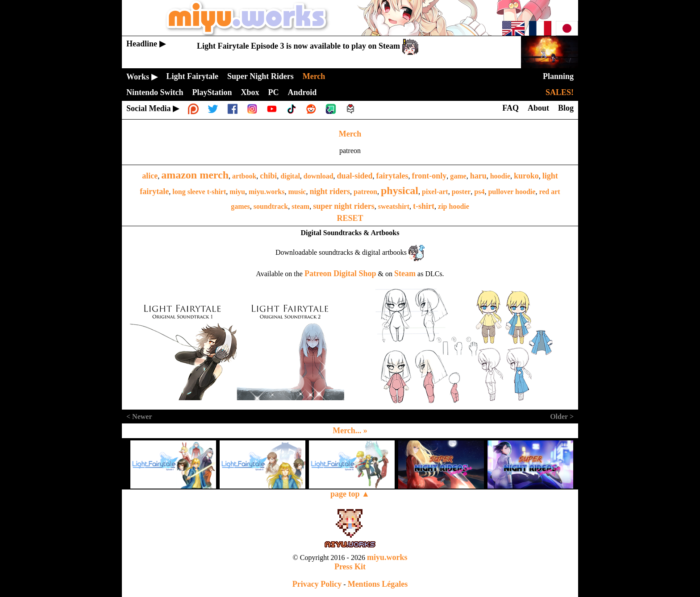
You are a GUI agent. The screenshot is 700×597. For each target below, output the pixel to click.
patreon (365, 192)
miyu (237, 192)
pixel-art (435, 192)
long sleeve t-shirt (199, 192)
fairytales (392, 176)
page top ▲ (350, 494)
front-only (429, 176)
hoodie (500, 176)
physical (400, 191)
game (458, 176)
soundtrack (271, 206)
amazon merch (195, 175)
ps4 (479, 192)
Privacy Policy (317, 584)
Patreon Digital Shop (340, 274)
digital (290, 176)
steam (300, 206)
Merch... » (350, 431)
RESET (350, 218)
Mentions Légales (378, 584)
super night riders (344, 206)
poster (461, 192)
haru (478, 176)
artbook (244, 176)
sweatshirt (394, 206)
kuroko (526, 176)
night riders (330, 191)
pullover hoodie (512, 192)
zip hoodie (454, 206)
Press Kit (350, 567)
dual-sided (355, 176)
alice (150, 176)
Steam (405, 274)
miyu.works (267, 192)
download (319, 176)
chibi (268, 176)
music (297, 192)
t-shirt (424, 206)
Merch (350, 134)
